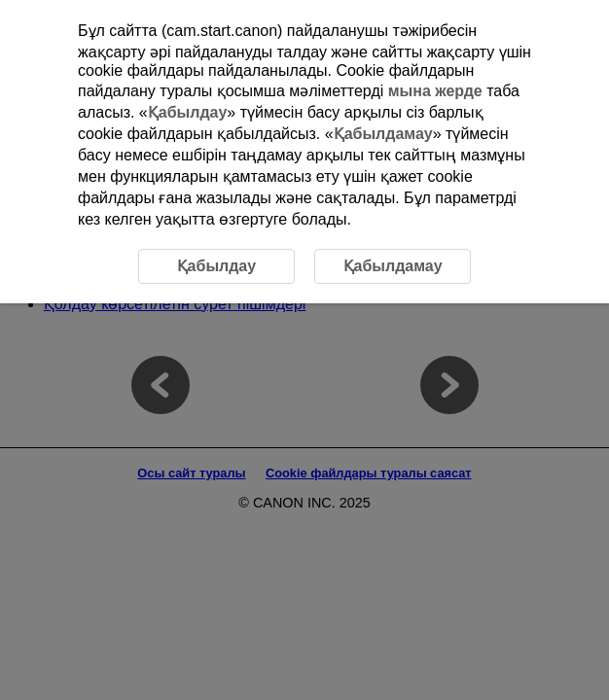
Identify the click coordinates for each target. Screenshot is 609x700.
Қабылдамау (383, 134)
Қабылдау (188, 112)
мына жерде (435, 91)
